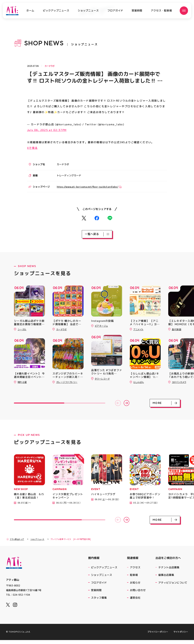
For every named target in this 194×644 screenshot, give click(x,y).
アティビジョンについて (173, 583)
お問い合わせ (138, 590)
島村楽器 (177, 329)
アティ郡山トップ (15, 539)
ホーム (30, 11)
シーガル (22, 329)
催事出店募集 (166, 575)
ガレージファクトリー (67, 382)
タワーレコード (102, 379)
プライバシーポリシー (158, 636)
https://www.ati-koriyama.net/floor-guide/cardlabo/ (89, 187)
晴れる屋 (22, 382)
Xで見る (32, 148)
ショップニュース (88, 10)
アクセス (135, 567)
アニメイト (138, 329)
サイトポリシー (181, 636)
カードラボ (50, 66)
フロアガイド (115, 10)
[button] (118, 403)
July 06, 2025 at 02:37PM (47, 130)
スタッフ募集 (99, 598)
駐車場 (134, 575)
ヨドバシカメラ (179, 382)
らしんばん (139, 382)
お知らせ (135, 583)
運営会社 (136, 598)
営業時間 (137, 11)
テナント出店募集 (169, 567)
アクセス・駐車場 (161, 10)
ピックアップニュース (56, 10)
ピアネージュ (101, 326)
